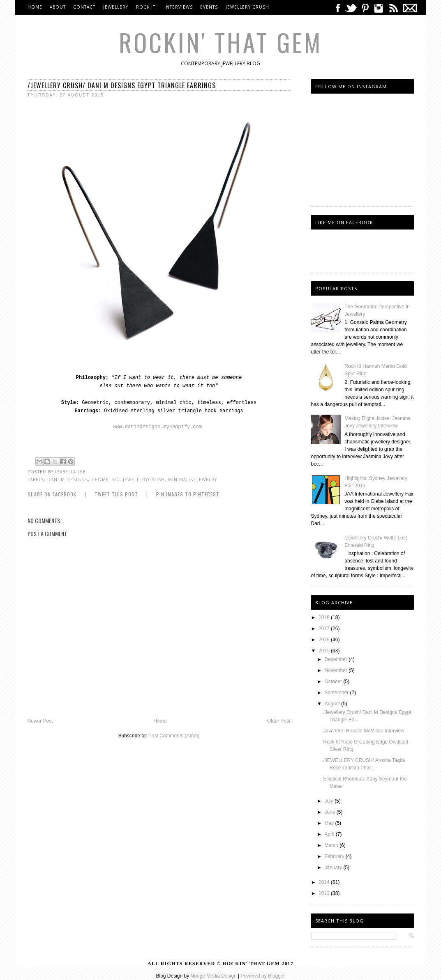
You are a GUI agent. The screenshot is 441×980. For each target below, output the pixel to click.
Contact (84, 7)
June (330, 812)
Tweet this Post (116, 494)
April (330, 834)
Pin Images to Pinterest (188, 494)
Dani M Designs (68, 480)
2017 (325, 629)
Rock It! (147, 7)
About (58, 7)
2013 (325, 893)
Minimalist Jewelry (193, 480)
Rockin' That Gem (220, 42)
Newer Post (40, 721)
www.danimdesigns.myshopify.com (157, 427)
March (332, 845)
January (334, 868)
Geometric (105, 480)
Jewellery (117, 7)
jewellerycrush (144, 480)
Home (35, 7)
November (336, 670)
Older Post (279, 721)
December (336, 659)
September (337, 693)
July (329, 801)
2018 (325, 617)
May (330, 823)
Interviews (179, 7)
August (333, 704)
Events (209, 7)
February (335, 856)
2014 (325, 882)
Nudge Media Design (214, 976)
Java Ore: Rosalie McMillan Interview (364, 731)
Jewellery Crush (247, 7)
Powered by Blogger (263, 976)
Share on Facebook (52, 494)
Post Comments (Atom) (174, 736)
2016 (325, 640)
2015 (325, 651)
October (334, 682)
